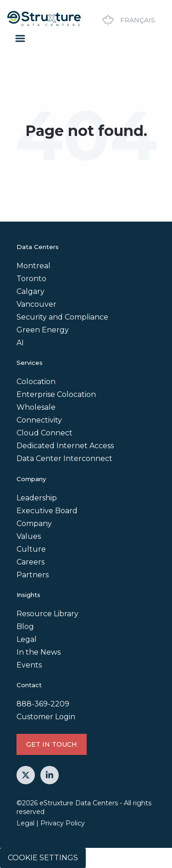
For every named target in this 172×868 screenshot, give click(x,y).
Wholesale (36, 407)
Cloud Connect (44, 433)
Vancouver (36, 304)
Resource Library (47, 614)
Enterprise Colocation (56, 394)
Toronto (31, 279)
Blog (25, 627)
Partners (33, 575)
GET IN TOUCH (52, 744)
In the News (39, 652)
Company (34, 524)
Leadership (37, 498)
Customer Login (46, 717)
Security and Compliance (62, 317)
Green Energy (43, 330)
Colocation (36, 382)
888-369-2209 (43, 704)
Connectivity (39, 420)
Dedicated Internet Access (65, 446)
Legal (27, 639)
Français (127, 20)
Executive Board (47, 511)
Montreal (33, 266)
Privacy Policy (63, 823)
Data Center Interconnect (64, 458)
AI (20, 343)
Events (29, 665)
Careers (31, 562)
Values (29, 536)
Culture (31, 549)
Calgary (31, 291)
